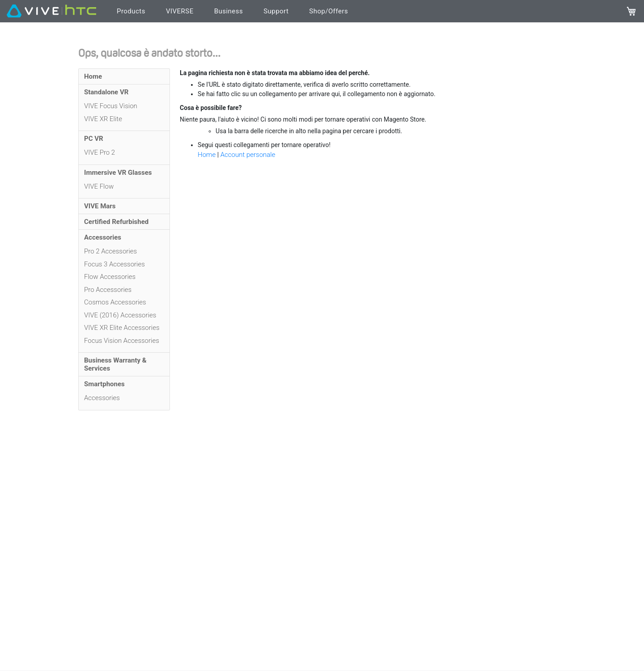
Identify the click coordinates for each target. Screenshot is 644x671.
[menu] (124, 239)
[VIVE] (51, 11)
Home (208, 155)
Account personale (248, 155)
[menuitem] (124, 76)
